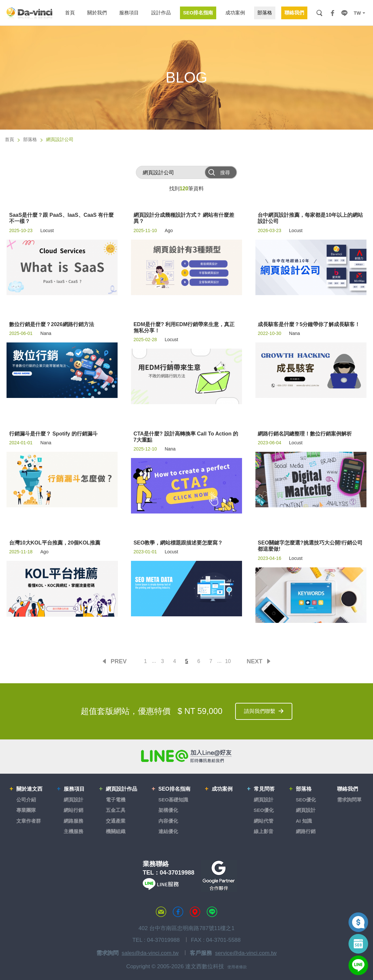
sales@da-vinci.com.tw (150, 953)
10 (228, 661)
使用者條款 (237, 967)
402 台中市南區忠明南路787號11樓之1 (186, 928)
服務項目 (74, 789)
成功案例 (222, 789)
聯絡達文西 (161, 912)
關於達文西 (29, 789)
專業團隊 (26, 810)
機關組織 (116, 831)
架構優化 (168, 810)
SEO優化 (264, 810)
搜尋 (319, 13)
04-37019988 (177, 873)
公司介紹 (26, 800)
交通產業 (116, 821)
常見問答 (264, 789)
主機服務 (73, 831)
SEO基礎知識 (173, 800)
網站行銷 (73, 810)
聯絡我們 (348, 789)
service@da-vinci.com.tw (246, 953)
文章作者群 (29, 821)
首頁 (9, 139)
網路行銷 (306, 831)
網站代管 (264, 821)
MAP (195, 912)
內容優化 (168, 821)
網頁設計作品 (122, 789)
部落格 (30, 139)
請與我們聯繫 (260, 711)
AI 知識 (304, 821)
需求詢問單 (349, 800)
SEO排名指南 (174, 789)
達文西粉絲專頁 (178, 912)
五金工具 (116, 810)
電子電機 (116, 800)
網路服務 (73, 821)
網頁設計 (73, 800)
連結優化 (168, 831)
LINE (344, 13)
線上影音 (264, 831)
